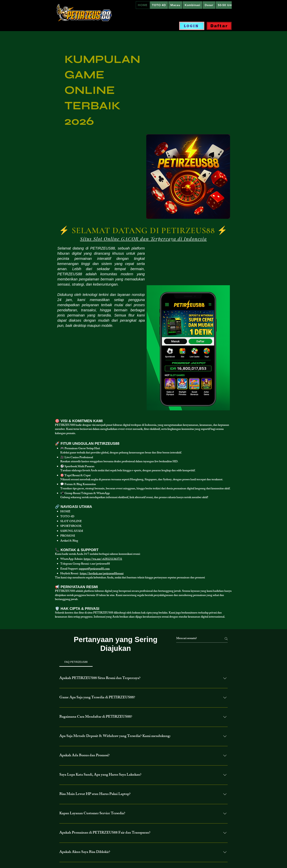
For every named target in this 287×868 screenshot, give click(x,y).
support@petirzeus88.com (94, 569)
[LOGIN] (192, 26)
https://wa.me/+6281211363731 (103, 559)
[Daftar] (219, 26)
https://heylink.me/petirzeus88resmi (102, 574)
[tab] (76, 662)
